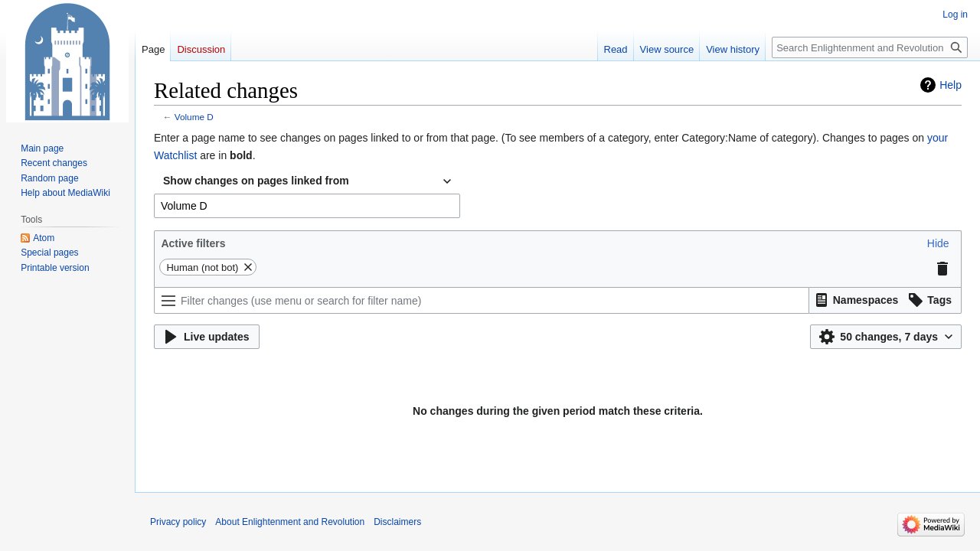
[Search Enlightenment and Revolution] (870, 47)
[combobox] (307, 181)
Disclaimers (397, 522)
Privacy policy (178, 522)
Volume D (194, 117)
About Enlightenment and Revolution (290, 522)
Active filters (193, 243)
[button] (938, 243)
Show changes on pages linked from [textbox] (256, 181)
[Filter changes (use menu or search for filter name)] (482, 300)
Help (951, 85)
